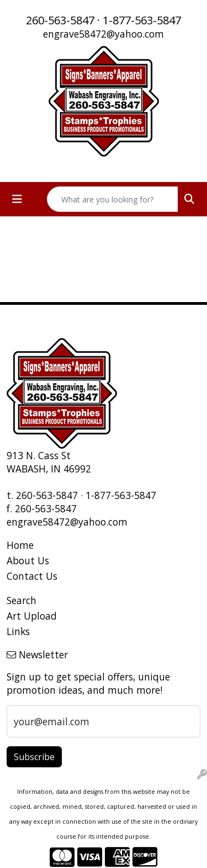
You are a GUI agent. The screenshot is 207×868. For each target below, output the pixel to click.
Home (20, 545)
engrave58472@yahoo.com (104, 34)
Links (18, 631)
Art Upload (32, 616)
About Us (28, 560)
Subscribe (34, 757)
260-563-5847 (60, 20)
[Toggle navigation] (17, 199)
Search (22, 600)
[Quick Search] (113, 199)
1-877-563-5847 (142, 20)
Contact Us (32, 576)
